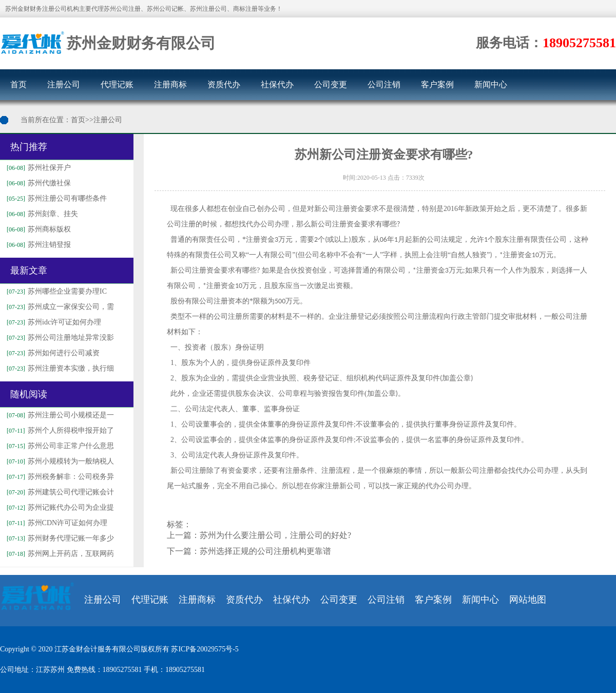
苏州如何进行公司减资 (52, 353)
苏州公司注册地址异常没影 (59, 338)
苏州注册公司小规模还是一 (59, 415)
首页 (18, 84)
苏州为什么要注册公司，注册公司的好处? (275, 535)
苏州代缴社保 (37, 183)
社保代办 (277, 84)
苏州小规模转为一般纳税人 (59, 461)
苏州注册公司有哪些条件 (55, 198)
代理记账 (117, 84)
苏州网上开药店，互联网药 (59, 554)
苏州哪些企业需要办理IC (55, 291)
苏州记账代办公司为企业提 (59, 507)
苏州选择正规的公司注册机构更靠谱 (265, 551)
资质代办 (224, 84)
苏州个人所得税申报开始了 (59, 430)
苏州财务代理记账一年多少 (59, 538)
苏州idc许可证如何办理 (53, 322)
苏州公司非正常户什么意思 (59, 446)
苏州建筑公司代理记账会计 (59, 492)
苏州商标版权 (37, 229)
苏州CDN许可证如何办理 (56, 523)
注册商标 (170, 84)
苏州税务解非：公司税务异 (59, 477)
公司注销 (384, 84)
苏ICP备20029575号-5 (205, 649)
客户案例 (437, 84)
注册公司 (64, 84)
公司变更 (331, 84)
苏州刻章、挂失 (41, 214)
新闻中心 (491, 84)
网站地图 (528, 600)
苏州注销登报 (37, 245)
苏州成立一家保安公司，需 (59, 307)
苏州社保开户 (37, 168)
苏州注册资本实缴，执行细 (59, 368)
